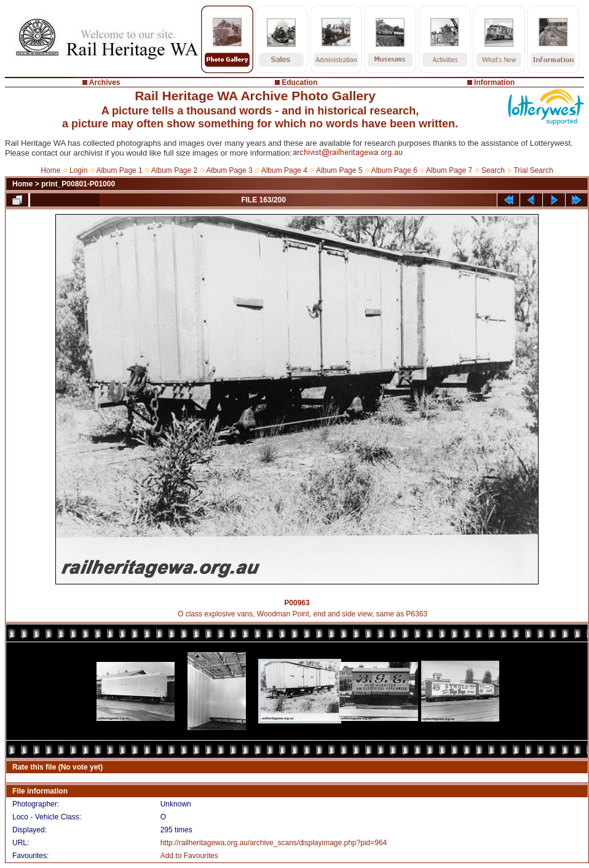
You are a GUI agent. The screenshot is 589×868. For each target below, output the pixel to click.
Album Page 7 (449, 170)
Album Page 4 (284, 170)
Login (78, 170)
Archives (105, 82)
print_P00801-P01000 (78, 184)
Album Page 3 (229, 170)
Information (494, 82)
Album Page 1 (119, 170)
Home (50, 170)
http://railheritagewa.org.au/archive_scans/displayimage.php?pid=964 (274, 843)
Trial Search (533, 170)
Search (493, 170)
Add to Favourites (189, 856)
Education (299, 82)
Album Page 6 (394, 170)
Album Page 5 (339, 170)
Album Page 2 (174, 170)
